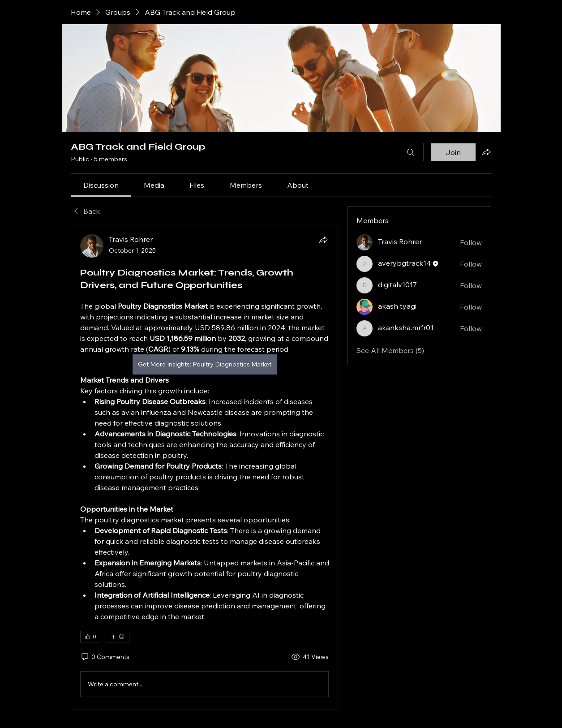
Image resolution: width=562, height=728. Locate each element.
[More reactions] (118, 637)
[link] (101, 185)
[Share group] (486, 152)
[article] (205, 467)
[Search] (411, 152)
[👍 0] (90, 637)
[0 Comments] (105, 657)
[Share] (323, 240)
